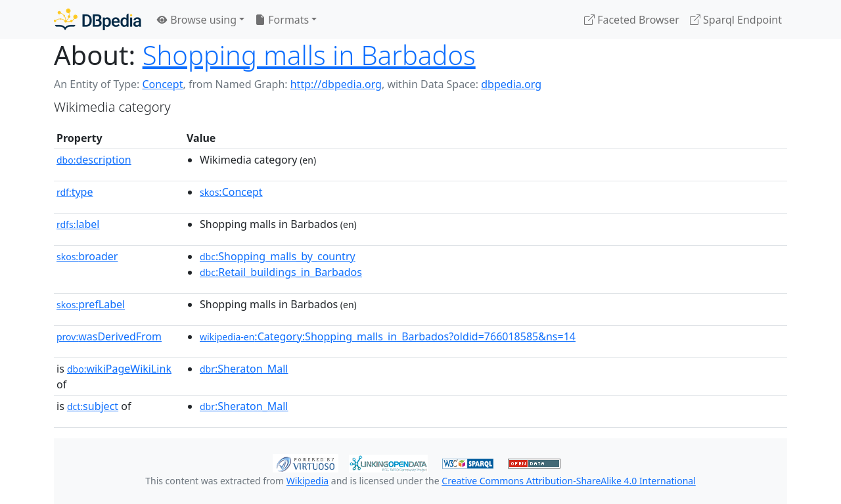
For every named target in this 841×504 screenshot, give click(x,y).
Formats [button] (282, 20)
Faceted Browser (632, 20)
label (78, 224)
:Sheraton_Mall (244, 369)
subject (93, 406)
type (75, 192)
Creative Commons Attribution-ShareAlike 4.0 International (568, 481)
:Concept (231, 192)
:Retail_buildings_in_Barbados (281, 272)
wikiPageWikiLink (119, 369)
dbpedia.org (511, 84)
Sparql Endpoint (736, 20)
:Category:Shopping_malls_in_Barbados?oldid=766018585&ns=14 (388, 336)
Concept (162, 84)
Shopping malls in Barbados (309, 55)
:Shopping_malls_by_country (278, 256)
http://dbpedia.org (336, 84)
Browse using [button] (197, 20)
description (94, 160)
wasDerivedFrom (109, 336)
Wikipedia (307, 481)
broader (87, 256)
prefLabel (91, 304)
